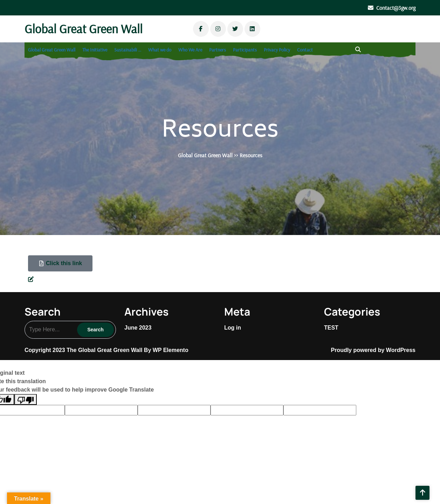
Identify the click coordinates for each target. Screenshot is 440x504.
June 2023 (138, 328)
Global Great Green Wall (84, 29)
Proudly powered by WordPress (373, 350)
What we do (160, 50)
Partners (218, 50)
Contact (305, 50)
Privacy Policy (277, 50)
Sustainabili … (128, 50)
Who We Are (190, 50)
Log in (233, 328)
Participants (245, 50)
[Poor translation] (26, 399)
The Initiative (95, 50)
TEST (331, 328)
